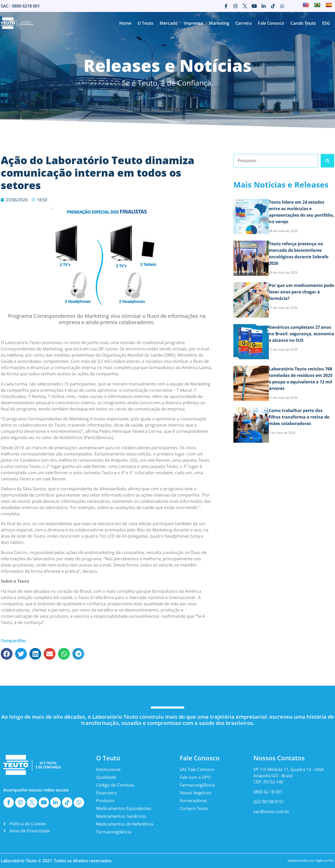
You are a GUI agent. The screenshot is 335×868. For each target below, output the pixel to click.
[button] (7, 654)
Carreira (244, 23)
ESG (326, 23)
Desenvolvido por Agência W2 (311, 860)
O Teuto (145, 23)
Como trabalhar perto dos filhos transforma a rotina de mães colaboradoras (299, 417)
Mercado (169, 23)
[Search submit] (327, 161)
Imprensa (193, 23)
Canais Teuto (303, 23)
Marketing (219, 23)
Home (125, 23)
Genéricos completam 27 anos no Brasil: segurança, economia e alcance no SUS (302, 334)
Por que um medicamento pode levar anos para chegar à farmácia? (301, 292)
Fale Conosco (271, 23)
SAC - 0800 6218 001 (20, 6)
